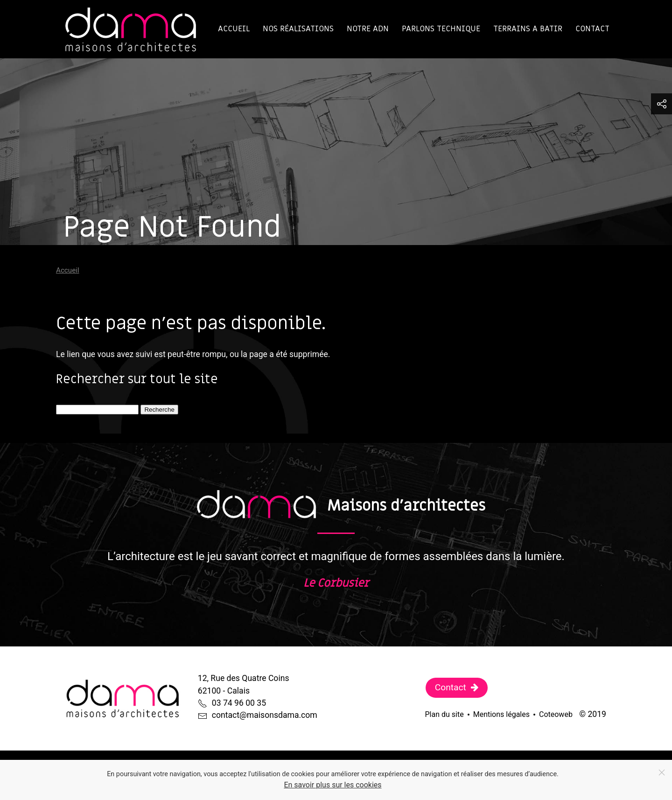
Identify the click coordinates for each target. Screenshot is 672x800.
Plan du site (444, 714)
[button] (661, 104)
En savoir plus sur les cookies (332, 785)
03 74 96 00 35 (239, 703)
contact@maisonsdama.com (265, 715)
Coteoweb (556, 714)
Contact (592, 29)
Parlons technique (441, 29)
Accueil (234, 29)
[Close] (662, 772)
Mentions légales (501, 714)
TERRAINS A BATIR (528, 29)
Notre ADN (368, 29)
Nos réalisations (298, 29)
